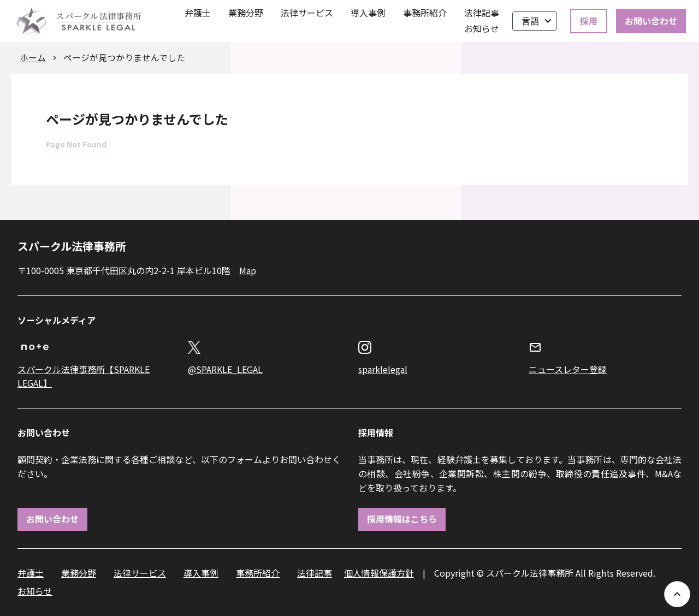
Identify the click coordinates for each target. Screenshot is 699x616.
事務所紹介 (425, 13)
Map (248, 270)
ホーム (33, 57)
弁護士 (198, 13)
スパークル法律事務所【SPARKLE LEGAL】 (84, 376)
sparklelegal (383, 369)
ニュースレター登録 (568, 369)
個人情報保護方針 (379, 573)
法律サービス (307, 13)
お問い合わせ (651, 21)
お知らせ (482, 28)
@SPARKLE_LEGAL (225, 369)
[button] (535, 21)
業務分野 (246, 13)
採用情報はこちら (402, 519)
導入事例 (368, 13)
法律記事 (482, 13)
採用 (589, 21)
